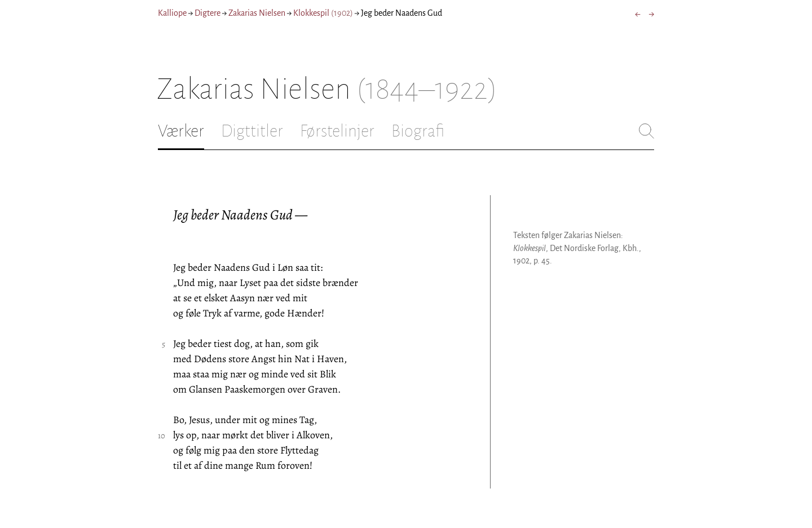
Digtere (208, 13)
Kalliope (172, 13)
